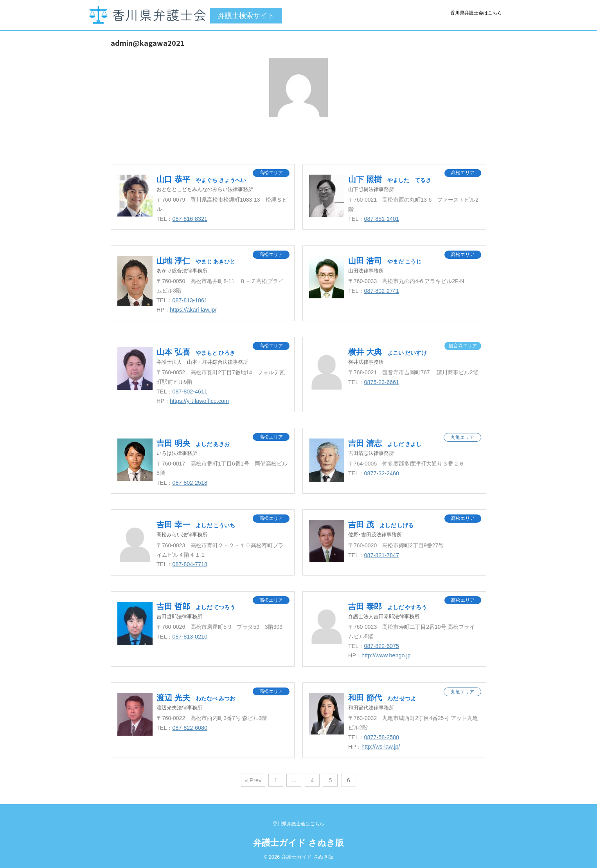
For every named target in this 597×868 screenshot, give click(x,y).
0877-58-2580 (381, 737)
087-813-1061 (190, 300)
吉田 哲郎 (196, 606)
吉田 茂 (381, 525)
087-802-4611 (190, 392)
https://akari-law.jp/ (193, 310)
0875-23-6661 (381, 382)
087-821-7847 (381, 555)
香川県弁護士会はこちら (476, 13)
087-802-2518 (190, 483)
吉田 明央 (193, 443)
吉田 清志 (385, 443)
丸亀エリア (462, 437)
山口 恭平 (201, 179)
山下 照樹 (390, 179)
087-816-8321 (190, 219)
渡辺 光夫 (196, 698)
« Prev (253, 780)
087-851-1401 (381, 219)
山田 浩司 (385, 261)
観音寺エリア (463, 346)
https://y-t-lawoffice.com (199, 401)
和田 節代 (382, 698)
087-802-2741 (381, 291)
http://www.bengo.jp (386, 655)
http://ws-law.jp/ (381, 747)
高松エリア (271, 173)
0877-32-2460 (381, 473)
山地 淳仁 (196, 261)
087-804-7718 (190, 564)
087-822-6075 (381, 646)
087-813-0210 (190, 637)
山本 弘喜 (196, 352)
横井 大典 (388, 352)
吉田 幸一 (196, 525)
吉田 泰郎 (388, 606)
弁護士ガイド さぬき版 (298, 843)
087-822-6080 (190, 728)
